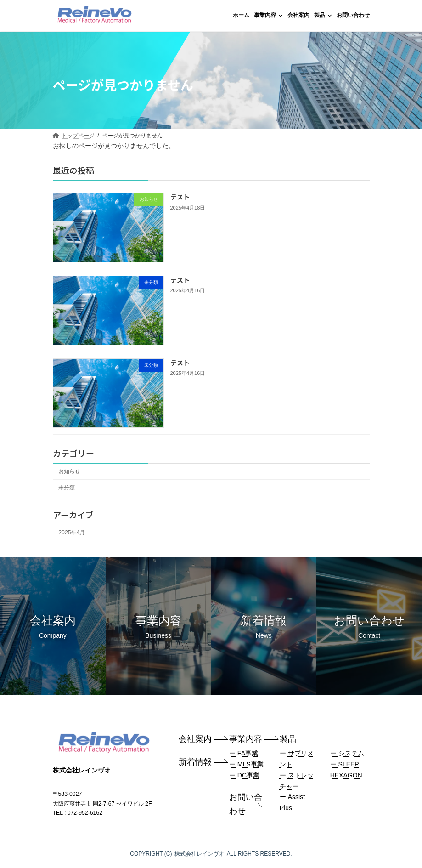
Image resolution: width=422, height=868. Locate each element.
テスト (180, 197)
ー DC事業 (244, 775)
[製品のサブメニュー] (330, 15)
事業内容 (246, 739)
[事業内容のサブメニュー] (281, 15)
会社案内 (195, 739)
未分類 (67, 488)
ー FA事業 (244, 753)
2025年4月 (72, 533)
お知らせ (69, 471)
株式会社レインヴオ (199, 854)
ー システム (347, 753)
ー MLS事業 (246, 764)
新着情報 (195, 762)
